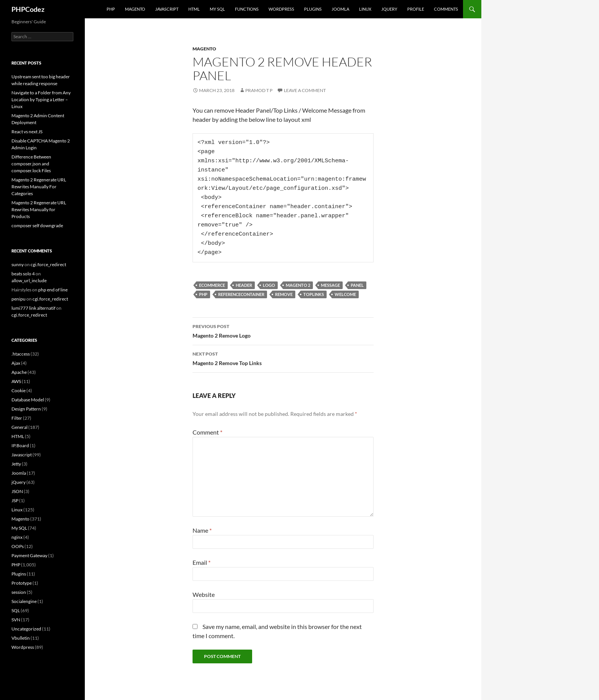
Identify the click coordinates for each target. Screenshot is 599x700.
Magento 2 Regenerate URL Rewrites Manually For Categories (39, 187)
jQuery (389, 9)
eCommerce (212, 285)
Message (330, 285)
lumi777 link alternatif (33, 308)
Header (244, 285)
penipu (19, 299)
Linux (365, 9)
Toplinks (314, 294)
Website (204, 594)
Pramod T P (259, 90)
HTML (194, 9)
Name (202, 530)
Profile (416, 9)
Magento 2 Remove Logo (283, 330)
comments (446, 9)
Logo (269, 285)
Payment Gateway (29, 555)
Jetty (16, 464)
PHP (111, 9)
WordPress (281, 9)
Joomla (340, 9)
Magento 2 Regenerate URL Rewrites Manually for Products (39, 209)
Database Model (28, 400)
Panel (357, 285)
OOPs (18, 546)
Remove (284, 294)
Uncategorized (26, 629)
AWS (16, 381)
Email (202, 562)
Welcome (345, 294)
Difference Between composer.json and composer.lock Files (31, 164)
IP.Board (20, 445)
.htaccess (21, 354)
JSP (15, 500)
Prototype (22, 583)
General (19, 427)
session (19, 592)
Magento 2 (298, 285)
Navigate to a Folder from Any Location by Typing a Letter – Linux (41, 99)
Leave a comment (305, 90)
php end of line (53, 290)
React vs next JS (27, 132)
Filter (17, 418)
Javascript (167, 9)
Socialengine (24, 601)
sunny (18, 264)
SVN (16, 620)
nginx (17, 537)
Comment (207, 432)
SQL (16, 610)
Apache (19, 372)
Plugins (313, 9)
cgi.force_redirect (48, 264)
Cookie (19, 390)
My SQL (217, 9)
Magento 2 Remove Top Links (283, 358)
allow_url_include (29, 280)
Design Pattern (26, 409)
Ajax (16, 363)
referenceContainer (241, 294)
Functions (247, 9)
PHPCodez (28, 9)
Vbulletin (21, 638)
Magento (135, 9)
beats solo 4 (23, 274)
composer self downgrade (37, 226)
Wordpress (23, 647)
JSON (17, 491)
